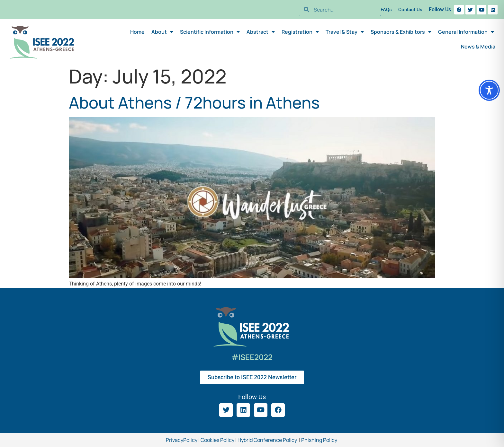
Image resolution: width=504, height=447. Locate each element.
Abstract (261, 32)
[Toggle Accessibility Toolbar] (489, 90)
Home (137, 32)
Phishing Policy (320, 440)
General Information (466, 32)
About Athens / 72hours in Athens (194, 102)
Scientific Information (210, 32)
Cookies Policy (217, 440)
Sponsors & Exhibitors (401, 32)
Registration (300, 32)
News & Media (478, 47)
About (162, 32)
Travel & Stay (345, 32)
